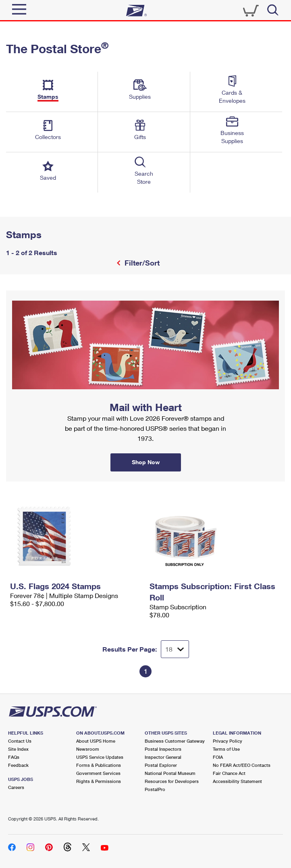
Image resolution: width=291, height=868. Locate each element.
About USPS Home (96, 741)
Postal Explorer (161, 765)
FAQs (14, 757)
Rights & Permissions (99, 781)
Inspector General (163, 757)
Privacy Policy (228, 741)
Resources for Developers (172, 781)
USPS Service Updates (100, 757)
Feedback (18, 765)
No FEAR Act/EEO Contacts (242, 765)
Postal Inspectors (163, 749)
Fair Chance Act (229, 773)
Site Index (18, 749)
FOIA (218, 757)
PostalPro (155, 789)
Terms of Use (226, 749)
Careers (16, 787)
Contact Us (20, 741)
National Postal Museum (170, 773)
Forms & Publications (99, 765)
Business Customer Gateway (175, 741)
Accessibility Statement (237, 781)
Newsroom (88, 749)
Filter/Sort (141, 263)
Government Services (98, 773)
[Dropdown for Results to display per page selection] (175, 649)
